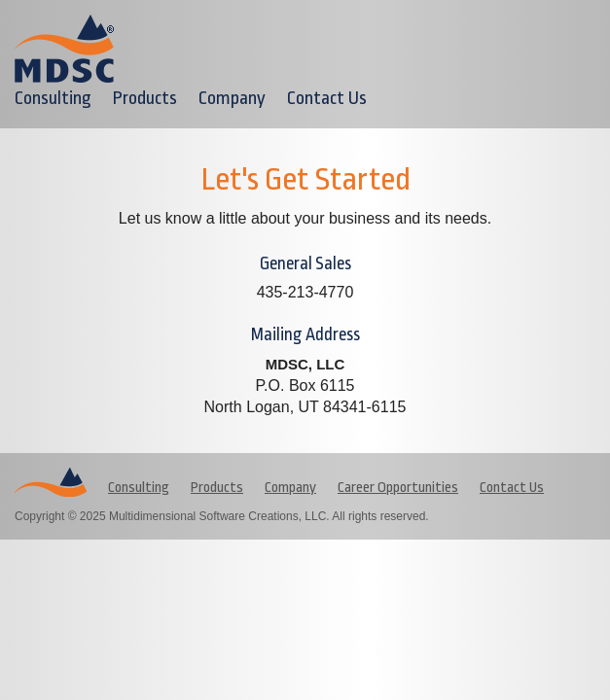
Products (145, 98)
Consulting (53, 98)
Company (232, 98)
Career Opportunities (398, 488)
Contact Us (327, 98)
